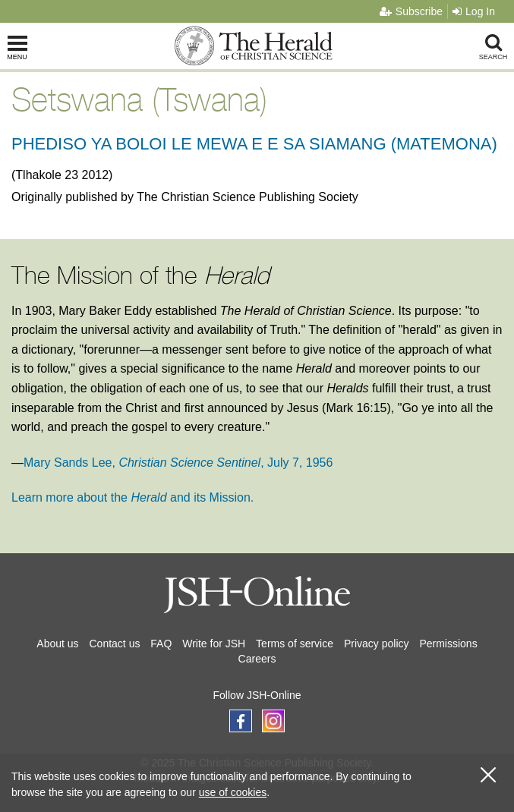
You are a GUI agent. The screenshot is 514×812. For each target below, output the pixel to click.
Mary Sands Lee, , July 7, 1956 (178, 463)
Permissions (448, 644)
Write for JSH (214, 644)
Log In (474, 11)
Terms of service (295, 644)
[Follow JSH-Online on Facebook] (241, 721)
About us (57, 644)
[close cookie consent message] (488, 775)
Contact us (115, 644)
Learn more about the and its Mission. (132, 497)
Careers (257, 659)
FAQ (161, 644)
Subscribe (411, 11)
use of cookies (233, 792)
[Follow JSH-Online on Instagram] (273, 721)
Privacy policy (377, 644)
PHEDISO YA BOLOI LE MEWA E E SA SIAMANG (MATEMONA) (254, 144)
